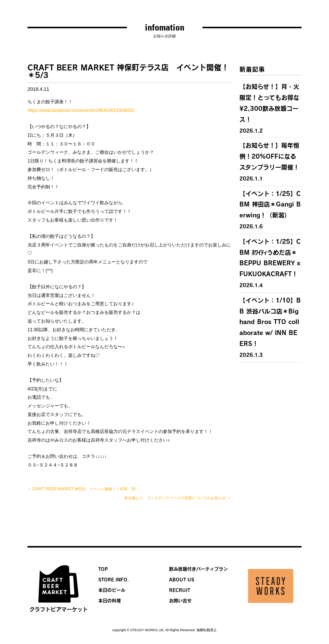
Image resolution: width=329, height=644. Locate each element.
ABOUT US (182, 580)
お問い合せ (180, 601)
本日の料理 (110, 601)
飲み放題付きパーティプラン (198, 569)
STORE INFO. (113, 580)
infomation (165, 27)
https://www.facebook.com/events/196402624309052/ (81, 110)
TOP (103, 569)
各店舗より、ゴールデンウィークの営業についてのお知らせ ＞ (177, 498)
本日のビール (112, 590)
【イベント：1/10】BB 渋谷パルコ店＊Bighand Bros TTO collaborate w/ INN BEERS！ (270, 322)
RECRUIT (180, 590)
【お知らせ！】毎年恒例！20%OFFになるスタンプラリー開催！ (269, 156)
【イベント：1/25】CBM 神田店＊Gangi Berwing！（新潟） (270, 205)
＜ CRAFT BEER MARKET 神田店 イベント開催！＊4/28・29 (81, 489)
